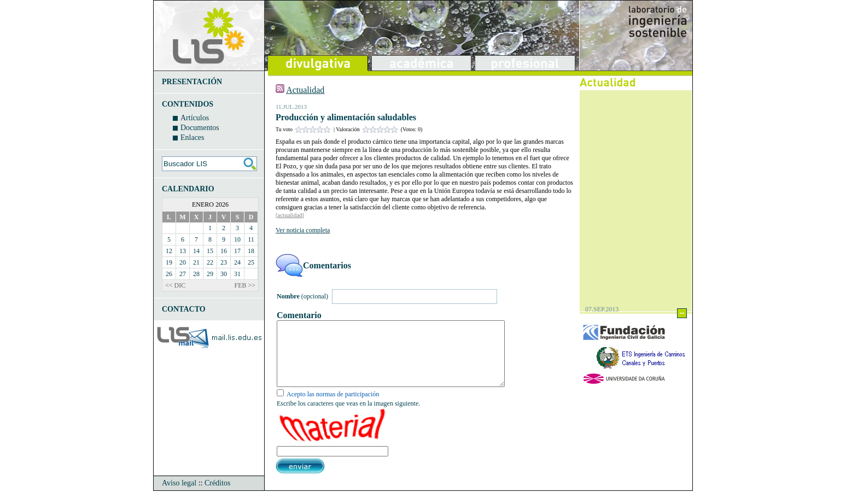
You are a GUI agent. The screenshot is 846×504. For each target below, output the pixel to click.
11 (251, 239)
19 (169, 262)
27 (183, 274)
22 (210, 262)
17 (237, 251)
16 (224, 251)
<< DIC (175, 285)
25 (251, 262)
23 (224, 262)
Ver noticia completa (303, 230)
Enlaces (192, 137)
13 (183, 251)
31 (237, 274)
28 (196, 274)
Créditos (217, 496)
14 (196, 251)
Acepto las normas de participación (333, 407)
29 (210, 274)
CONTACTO (184, 309)
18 (251, 251)
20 (183, 262)
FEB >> (245, 285)
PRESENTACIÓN (192, 82)
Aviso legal (179, 496)
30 (224, 274)
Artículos (195, 118)
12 (169, 251)
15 (210, 251)
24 (237, 262)
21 (196, 262)
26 (169, 274)
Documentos (200, 128)
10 (237, 239)
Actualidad (305, 90)
